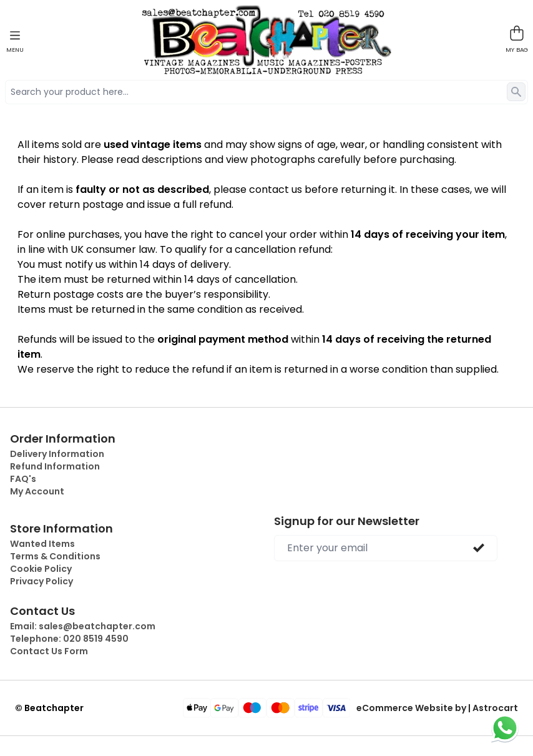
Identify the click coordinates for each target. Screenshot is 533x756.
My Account (37, 491)
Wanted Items (42, 544)
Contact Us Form (49, 651)
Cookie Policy (41, 569)
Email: (83, 626)
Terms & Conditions (55, 556)
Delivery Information (57, 454)
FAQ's (23, 479)
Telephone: (69, 639)
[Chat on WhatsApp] (505, 728)
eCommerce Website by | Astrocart (437, 708)
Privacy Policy (42, 581)
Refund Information (55, 466)
